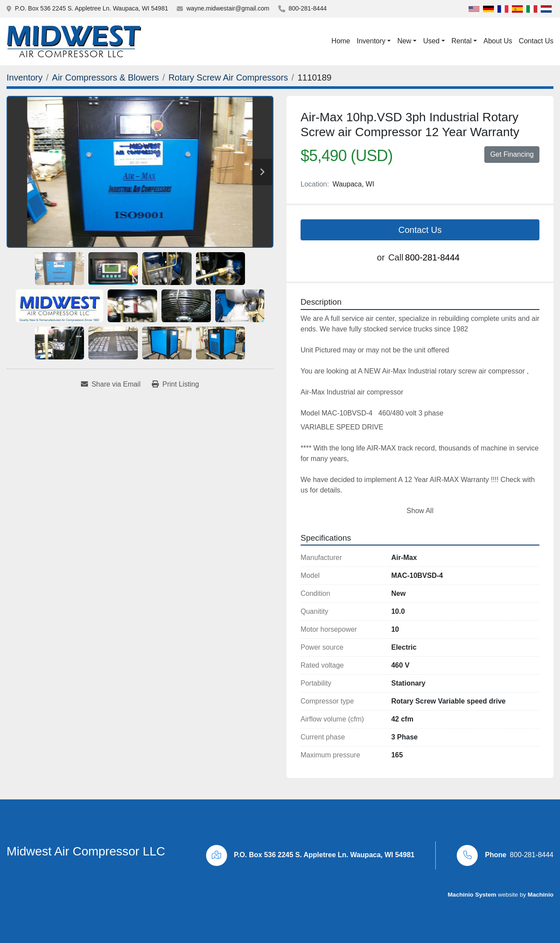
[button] (374, 41)
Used (431, 41)
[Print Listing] (175, 384)
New (404, 41)
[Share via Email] (111, 384)
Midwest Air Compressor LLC (86, 851)
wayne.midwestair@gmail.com (228, 8)
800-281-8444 (308, 8)
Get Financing (512, 154)
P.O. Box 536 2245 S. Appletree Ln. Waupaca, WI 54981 (91, 8)
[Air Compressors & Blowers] (106, 77)
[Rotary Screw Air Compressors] (228, 77)
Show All (420, 511)
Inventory (371, 41)
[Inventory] (24, 77)
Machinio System (472, 895)
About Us (498, 41)
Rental (462, 41)
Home (341, 41)
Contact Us (536, 41)
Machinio (541, 895)
